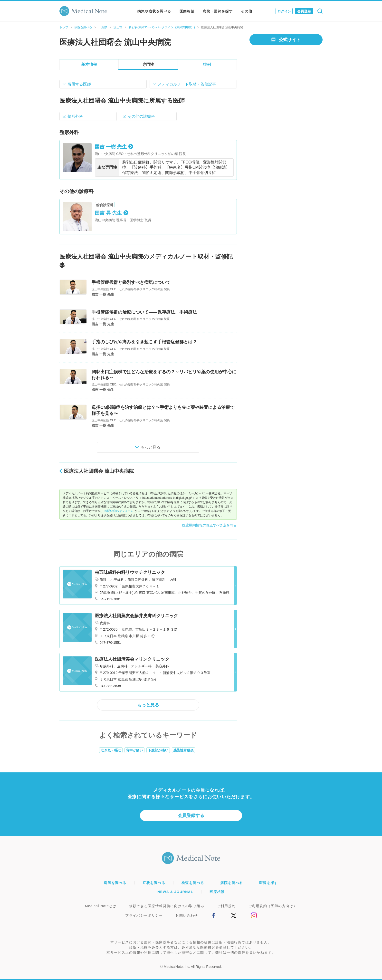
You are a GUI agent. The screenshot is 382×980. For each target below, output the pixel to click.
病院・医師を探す (218, 11)
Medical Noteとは (101, 906)
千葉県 (103, 27)
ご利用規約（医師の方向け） (273, 906)
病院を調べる (83, 27)
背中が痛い (134, 750)
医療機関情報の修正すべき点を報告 (210, 525)
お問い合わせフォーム (119, 511)
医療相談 (187, 11)
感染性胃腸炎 (183, 750)
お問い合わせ (187, 915)
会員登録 (304, 11)
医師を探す (269, 883)
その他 (247, 11)
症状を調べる (154, 883)
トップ (64, 27)
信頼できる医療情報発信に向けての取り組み (167, 906)
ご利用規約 (226, 906)
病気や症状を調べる (154, 11)
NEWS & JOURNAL (175, 892)
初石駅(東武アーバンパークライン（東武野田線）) (162, 27)
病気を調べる (115, 883)
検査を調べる (193, 883)
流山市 (118, 27)
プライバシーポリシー (144, 915)
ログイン (284, 11)
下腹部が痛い (158, 750)
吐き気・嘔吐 (111, 750)
